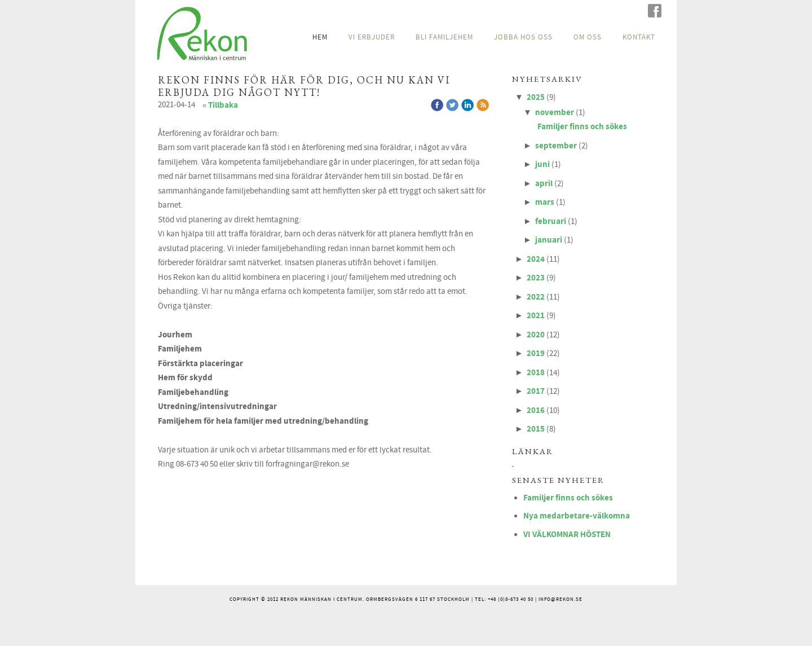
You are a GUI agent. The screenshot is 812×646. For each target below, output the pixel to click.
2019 (536, 353)
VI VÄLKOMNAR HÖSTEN (567, 535)
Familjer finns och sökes (582, 127)
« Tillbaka (220, 105)
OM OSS (588, 37)
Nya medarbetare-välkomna (577, 516)
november (555, 113)
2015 (536, 429)
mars (545, 202)
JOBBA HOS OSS (523, 37)
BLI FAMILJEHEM (444, 37)
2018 (536, 373)
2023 (536, 278)
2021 (536, 316)
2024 (536, 259)
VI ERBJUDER (372, 37)
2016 (536, 410)
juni (542, 164)
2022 (536, 297)
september (556, 146)
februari (551, 221)
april (544, 184)
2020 (536, 335)
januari (549, 240)
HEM (320, 37)
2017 (536, 391)
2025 (536, 97)
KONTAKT (639, 37)
